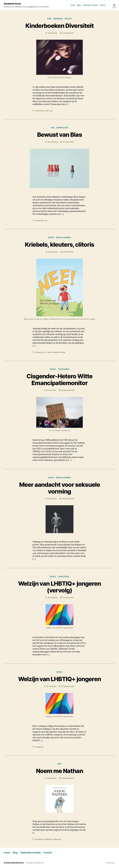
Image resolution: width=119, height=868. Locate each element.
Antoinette (54, 33)
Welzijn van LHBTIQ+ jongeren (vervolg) (60, 587)
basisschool (39, 352)
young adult (57, 839)
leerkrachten (40, 111)
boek (49, 19)
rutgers (50, 352)
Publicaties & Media (90, 5)
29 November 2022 (68, 390)
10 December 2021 (68, 686)
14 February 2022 (68, 499)
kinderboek (58, 19)
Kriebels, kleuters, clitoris (59, 244)
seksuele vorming (63, 237)
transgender (63, 369)
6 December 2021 (68, 778)
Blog (79, 5)
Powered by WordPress (35, 863)
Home (73, 5)
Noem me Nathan (59, 771)
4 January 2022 (68, 598)
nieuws (51, 237)
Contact (103, 5)
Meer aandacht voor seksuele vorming (59, 488)
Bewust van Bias (59, 135)
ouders (47, 111)
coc (45, 352)
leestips (68, 19)
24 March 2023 (68, 252)
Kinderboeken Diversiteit (59, 26)
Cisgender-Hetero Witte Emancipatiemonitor (59, 379)
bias (53, 128)
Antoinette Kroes (12, 4)
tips (51, 111)
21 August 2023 (68, 33)
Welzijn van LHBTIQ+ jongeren (60, 679)
